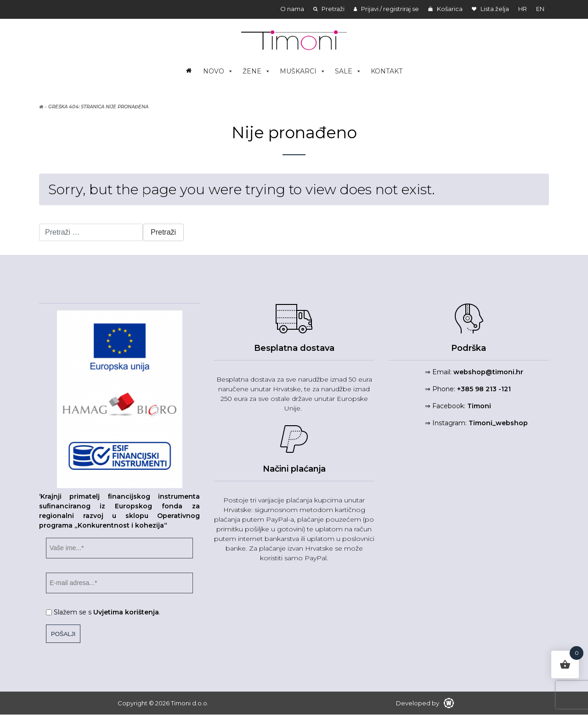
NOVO (218, 71)
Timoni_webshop (498, 423)
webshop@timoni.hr (488, 372)
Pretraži (329, 9)
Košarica (445, 9)
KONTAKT (387, 71)
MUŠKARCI (303, 71)
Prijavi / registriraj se (386, 9)
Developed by (425, 703)
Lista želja (490, 9)
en (540, 9)
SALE (348, 71)
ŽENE (257, 71)
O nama (292, 9)
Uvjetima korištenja (126, 612)
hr (523, 9)
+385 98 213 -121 (484, 389)
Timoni (479, 406)
